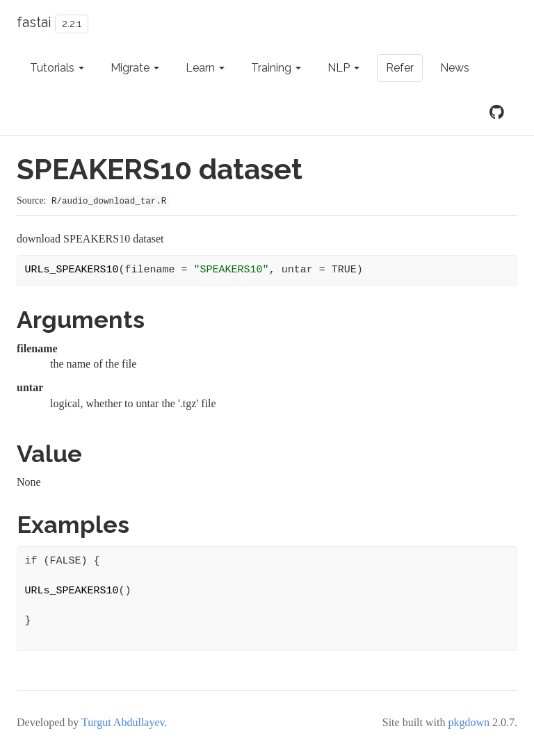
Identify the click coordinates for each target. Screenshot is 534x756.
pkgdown (469, 722)
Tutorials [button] (57, 68)
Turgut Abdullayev (123, 722)
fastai (34, 22)
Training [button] (276, 68)
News (455, 68)
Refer (400, 68)
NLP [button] (343, 68)
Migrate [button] (135, 68)
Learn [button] (205, 68)
